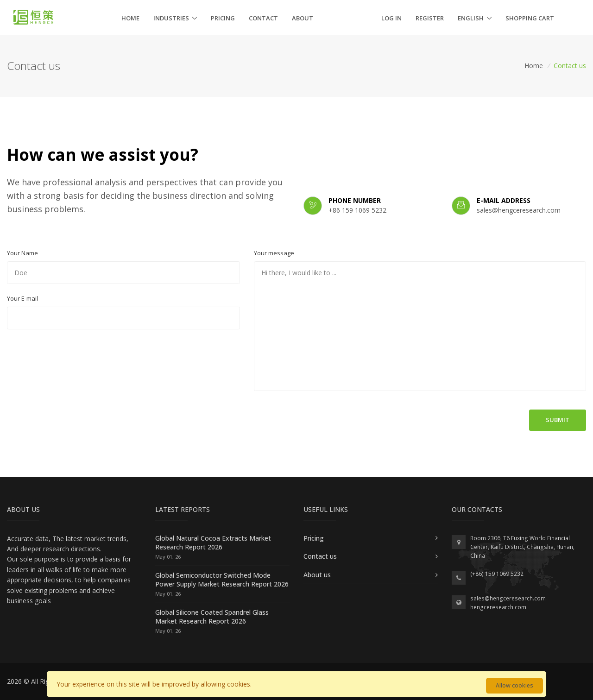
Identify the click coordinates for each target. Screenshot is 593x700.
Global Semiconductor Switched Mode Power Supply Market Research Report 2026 (222, 580)
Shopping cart (530, 18)
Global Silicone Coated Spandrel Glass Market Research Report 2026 (212, 617)
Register (430, 18)
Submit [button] (558, 420)
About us (317, 575)
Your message (274, 253)
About (303, 18)
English (471, 18)
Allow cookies (514, 685)
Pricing (223, 18)
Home (130, 18)
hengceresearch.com (498, 607)
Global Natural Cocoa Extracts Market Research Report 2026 (213, 543)
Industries (171, 18)
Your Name (22, 253)
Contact (263, 18)
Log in (391, 18)
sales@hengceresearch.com (508, 598)
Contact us (320, 556)
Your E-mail (22, 298)
